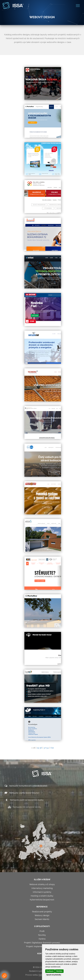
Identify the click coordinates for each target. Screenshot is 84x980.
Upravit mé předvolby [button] (54, 975)
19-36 (39, 748)
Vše (52, 748)
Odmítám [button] (59, 971)
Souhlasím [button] (50, 971)
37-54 (46, 748)
